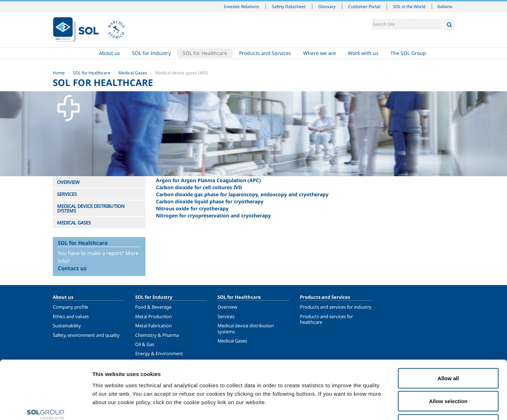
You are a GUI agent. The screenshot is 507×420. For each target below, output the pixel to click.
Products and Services (265, 53)
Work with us (363, 53)
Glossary (327, 6)
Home (73, 53)
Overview (227, 307)
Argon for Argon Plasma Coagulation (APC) (208, 180)
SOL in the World (409, 6)
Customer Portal (364, 6)
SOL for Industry (151, 53)
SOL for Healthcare (205, 53)
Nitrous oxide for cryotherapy (192, 208)
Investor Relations (242, 6)
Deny (448, 374)
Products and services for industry (336, 307)
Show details (366, 406)
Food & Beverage (153, 307)
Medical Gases (133, 73)
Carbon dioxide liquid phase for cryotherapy (210, 201)
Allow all (448, 328)
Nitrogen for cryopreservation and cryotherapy (213, 215)
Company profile (70, 307)
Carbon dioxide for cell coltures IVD (199, 187)
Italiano (445, 6)
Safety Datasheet (289, 6)
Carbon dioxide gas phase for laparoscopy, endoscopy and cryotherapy (242, 194)
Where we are (320, 53)
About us (109, 53)
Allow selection (448, 351)
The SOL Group (408, 53)
